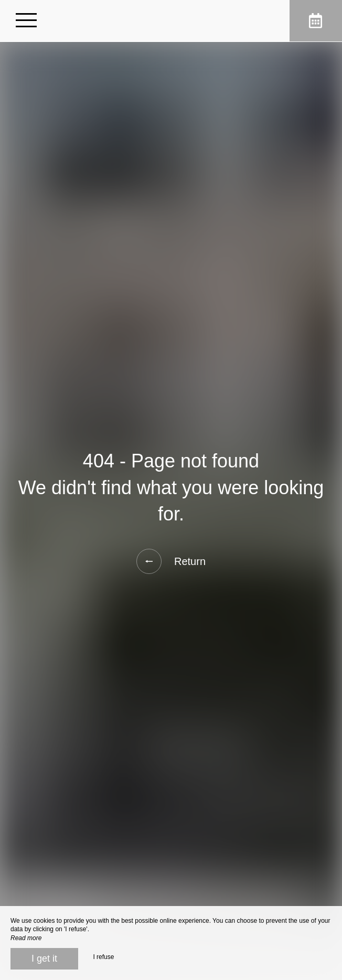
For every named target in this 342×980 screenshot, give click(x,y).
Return (171, 561)
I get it (44, 958)
